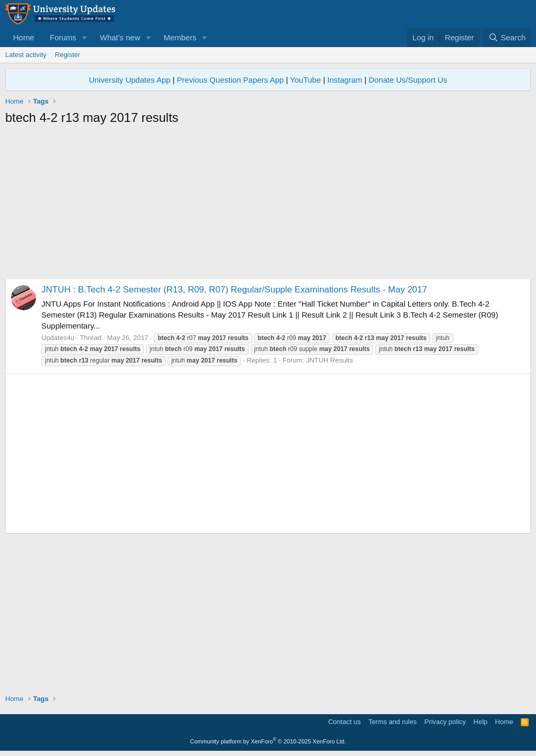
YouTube (305, 80)
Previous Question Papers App (230, 80)
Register (68, 55)
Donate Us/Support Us (408, 80)
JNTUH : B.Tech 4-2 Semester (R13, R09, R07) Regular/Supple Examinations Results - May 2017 (234, 290)
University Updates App (130, 80)
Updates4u (58, 338)
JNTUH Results (330, 360)
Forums (63, 37)
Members (180, 37)
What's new (120, 37)
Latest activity (26, 55)
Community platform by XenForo (268, 741)
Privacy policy (445, 722)
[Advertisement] (268, 205)
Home (24, 37)
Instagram (345, 80)
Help (481, 722)
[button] (85, 37)
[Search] (507, 37)
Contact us (344, 722)
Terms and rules (393, 722)
